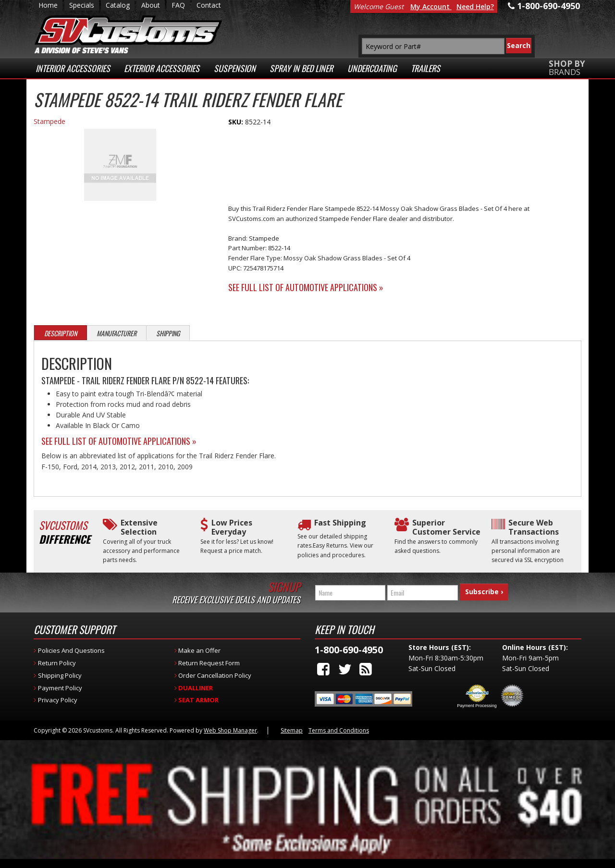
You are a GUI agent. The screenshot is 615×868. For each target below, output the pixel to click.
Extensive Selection (139, 527)
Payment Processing (477, 706)
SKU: (237, 122)
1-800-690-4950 (349, 650)
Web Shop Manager (230, 730)
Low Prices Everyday (232, 527)
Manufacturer (117, 333)
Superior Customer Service (446, 527)
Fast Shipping (340, 523)
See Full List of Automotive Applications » (306, 287)
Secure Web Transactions (534, 527)
